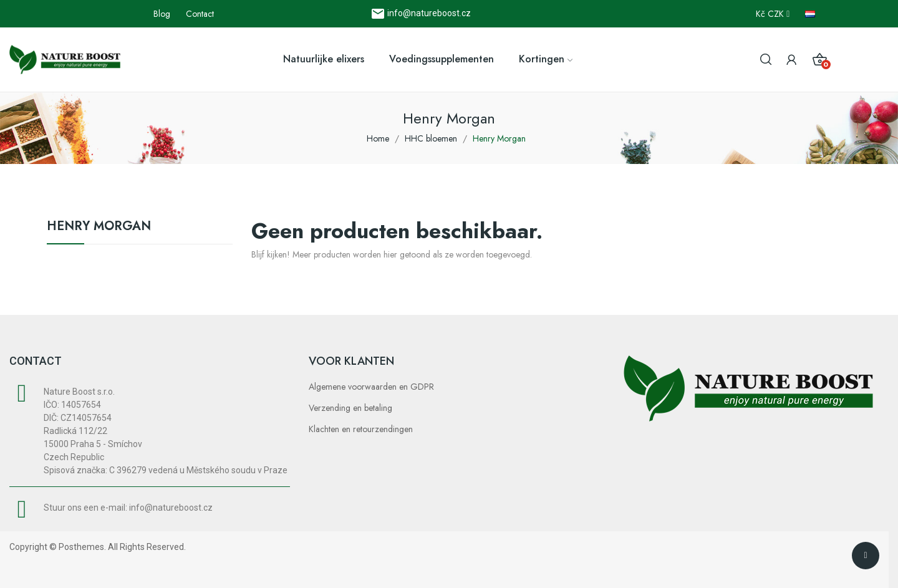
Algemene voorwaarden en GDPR (371, 387)
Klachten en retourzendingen (361, 429)
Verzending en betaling (350, 408)
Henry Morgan (99, 228)
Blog (162, 14)
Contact (200, 14)
